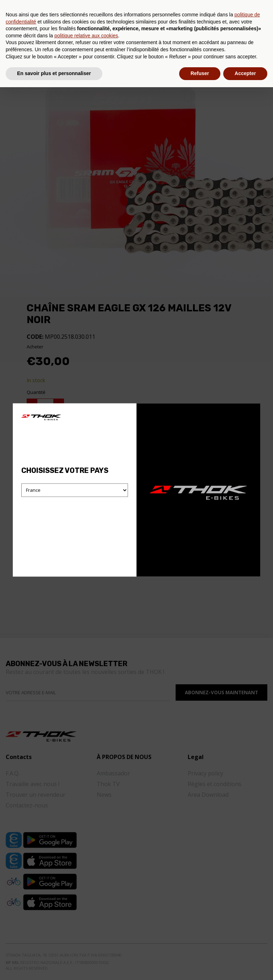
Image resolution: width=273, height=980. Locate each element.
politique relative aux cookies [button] (86, 928)
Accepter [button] (245, 966)
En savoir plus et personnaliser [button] (54, 966)
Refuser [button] (200, 966)
